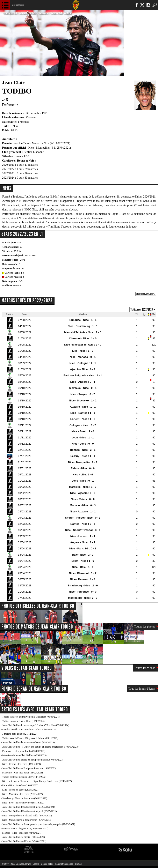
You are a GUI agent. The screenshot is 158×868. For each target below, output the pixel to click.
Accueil (23, 13)
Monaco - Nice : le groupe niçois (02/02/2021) (25, 829)
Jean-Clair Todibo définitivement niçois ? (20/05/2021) (30, 811)
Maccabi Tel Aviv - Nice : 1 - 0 (83, 332)
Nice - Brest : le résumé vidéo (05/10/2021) (24, 803)
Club (33, 13)
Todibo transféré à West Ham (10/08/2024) (23, 721)
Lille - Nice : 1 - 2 (83, 351)
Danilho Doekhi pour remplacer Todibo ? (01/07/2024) (29, 729)
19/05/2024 (31, 255)
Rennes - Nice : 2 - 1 (83, 450)
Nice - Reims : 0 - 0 (83, 499)
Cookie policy (47, 864)
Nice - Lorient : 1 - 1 (83, 536)
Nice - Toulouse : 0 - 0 (83, 592)
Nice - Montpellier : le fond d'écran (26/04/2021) (26, 820)
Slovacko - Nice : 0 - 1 (83, 388)
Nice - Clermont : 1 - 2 (83, 573)
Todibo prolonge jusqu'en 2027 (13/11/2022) (24, 777)
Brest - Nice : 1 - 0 (83, 561)
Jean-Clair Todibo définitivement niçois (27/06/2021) (29, 807)
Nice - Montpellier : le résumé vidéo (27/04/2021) (27, 816)
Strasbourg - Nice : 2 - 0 (83, 585)
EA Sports (29, 849)
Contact (79, 864)
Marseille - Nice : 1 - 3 (83, 487)
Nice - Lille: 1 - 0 (83, 474)
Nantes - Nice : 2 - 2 (83, 524)
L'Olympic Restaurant (71, 849)
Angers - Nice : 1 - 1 (83, 542)
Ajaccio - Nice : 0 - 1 (83, 369)
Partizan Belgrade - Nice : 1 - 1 (83, 375)
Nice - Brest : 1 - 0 (83, 431)
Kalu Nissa (125, 849)
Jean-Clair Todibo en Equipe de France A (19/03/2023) (29, 768)
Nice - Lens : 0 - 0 (83, 444)
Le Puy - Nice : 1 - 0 (83, 456)
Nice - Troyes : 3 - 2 (83, 394)
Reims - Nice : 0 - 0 (83, 468)
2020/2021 (8, 165)
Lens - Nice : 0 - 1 (83, 481)
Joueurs (43, 13)
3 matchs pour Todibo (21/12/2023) (20, 734)
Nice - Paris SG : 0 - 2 (83, 548)
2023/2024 (8, 178)
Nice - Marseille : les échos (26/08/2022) (23, 794)
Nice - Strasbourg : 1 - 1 (83, 326)
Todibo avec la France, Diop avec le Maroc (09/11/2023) (30, 738)
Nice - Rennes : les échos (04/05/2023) (21, 764)
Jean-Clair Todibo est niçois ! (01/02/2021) (24, 837)
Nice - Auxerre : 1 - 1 (83, 511)
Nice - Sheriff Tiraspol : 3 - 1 (83, 530)
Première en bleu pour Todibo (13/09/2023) (24, 751)
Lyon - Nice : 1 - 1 (83, 437)
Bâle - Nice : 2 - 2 (83, 555)
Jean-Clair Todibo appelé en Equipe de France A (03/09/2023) (33, 760)
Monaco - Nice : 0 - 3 (83, 505)
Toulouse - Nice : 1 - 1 (83, 320)
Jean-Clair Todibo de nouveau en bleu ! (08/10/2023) (28, 742)
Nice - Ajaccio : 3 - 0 (83, 493)
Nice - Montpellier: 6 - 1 (83, 462)
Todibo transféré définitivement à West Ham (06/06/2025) (31, 717)
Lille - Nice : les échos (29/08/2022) (20, 790)
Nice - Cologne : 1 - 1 (83, 363)
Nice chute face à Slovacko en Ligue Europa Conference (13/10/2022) (37, 781)
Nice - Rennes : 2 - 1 (83, 579)
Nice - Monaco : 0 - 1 (83, 357)
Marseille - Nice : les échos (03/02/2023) (23, 773)
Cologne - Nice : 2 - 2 (83, 425)
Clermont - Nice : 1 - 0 (83, 338)
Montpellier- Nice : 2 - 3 (83, 598)
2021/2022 (8, 169)
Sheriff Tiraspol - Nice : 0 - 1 (83, 518)
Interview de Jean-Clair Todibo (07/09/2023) (24, 755)
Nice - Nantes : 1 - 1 (83, 413)
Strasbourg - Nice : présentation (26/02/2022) (25, 798)
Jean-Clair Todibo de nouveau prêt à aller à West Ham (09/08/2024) (36, 725)
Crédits (36, 864)
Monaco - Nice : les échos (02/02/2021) (22, 833)
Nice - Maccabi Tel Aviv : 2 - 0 (83, 345)
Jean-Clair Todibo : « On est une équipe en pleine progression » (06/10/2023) (40, 747)
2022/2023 (8, 173)
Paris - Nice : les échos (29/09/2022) (20, 785)
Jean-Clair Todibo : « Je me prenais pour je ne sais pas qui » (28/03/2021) (39, 824)
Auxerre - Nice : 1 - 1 (83, 407)
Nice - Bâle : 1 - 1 (83, 567)
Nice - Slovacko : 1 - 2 (83, 400)
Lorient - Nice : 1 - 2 (83, 419)
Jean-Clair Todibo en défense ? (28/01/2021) (24, 841)
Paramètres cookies (64, 864)
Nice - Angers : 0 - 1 (83, 382)
